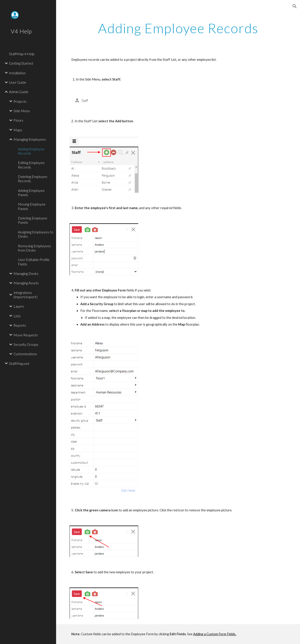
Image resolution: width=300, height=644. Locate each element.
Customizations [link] (25, 354)
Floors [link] (18, 120)
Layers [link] (19, 306)
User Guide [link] (18, 82)
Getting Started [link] (21, 63)
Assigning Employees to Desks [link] (36, 234)
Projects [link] (20, 101)
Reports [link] (20, 325)
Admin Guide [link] (19, 92)
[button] (295, 6)
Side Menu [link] (22, 111)
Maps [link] (18, 130)
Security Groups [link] (26, 344)
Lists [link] (17, 316)
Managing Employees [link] (30, 139)
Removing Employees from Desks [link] (34, 248)
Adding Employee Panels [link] (31, 193)
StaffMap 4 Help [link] (22, 54)
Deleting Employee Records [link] (33, 179)
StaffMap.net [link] (19, 363)
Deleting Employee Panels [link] (33, 220)
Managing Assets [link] (26, 283)
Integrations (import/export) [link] (25, 295)
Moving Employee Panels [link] (32, 206)
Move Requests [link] (26, 335)
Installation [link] (17, 73)
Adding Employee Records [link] (31, 151)
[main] (178, 28)
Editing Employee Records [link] (31, 165)
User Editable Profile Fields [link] (34, 262)
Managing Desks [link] (26, 273)
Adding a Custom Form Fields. (215, 634)
